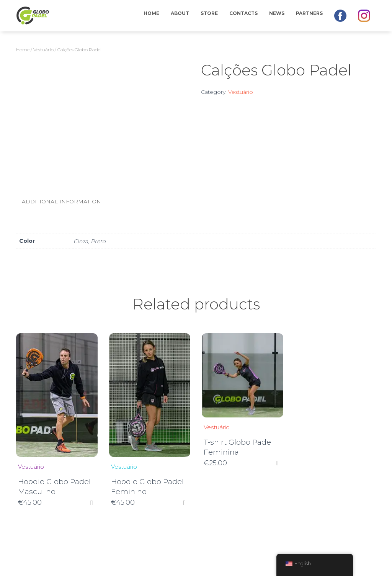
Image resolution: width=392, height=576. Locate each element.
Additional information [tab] (61, 201)
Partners (309, 13)
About (180, 13)
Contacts (243, 13)
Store (209, 13)
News (277, 13)
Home (151, 13)
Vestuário (43, 50)
